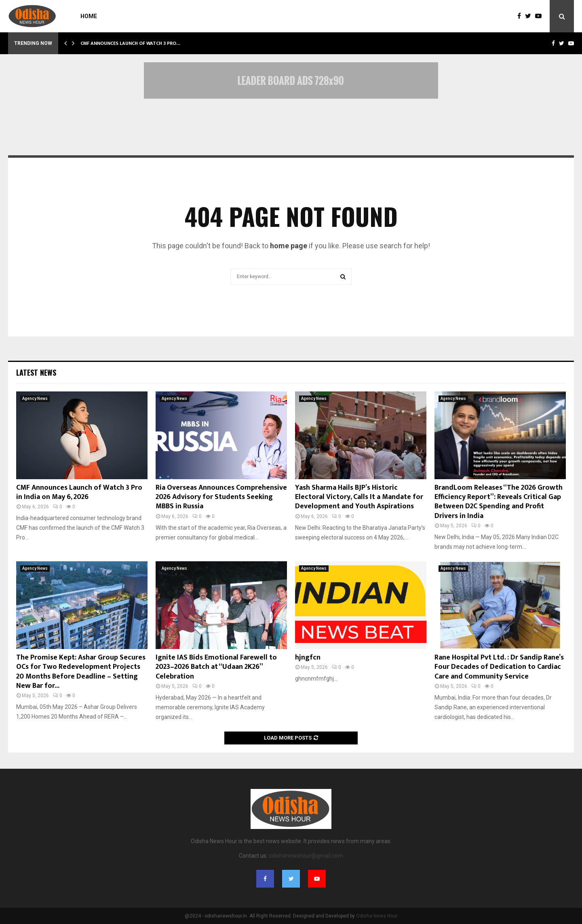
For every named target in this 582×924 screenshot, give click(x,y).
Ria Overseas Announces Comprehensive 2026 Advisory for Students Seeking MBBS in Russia (221, 497)
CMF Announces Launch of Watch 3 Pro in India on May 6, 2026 (79, 492)
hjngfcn (308, 658)
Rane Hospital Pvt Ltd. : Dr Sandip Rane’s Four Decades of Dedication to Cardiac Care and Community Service (499, 667)
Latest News (36, 372)
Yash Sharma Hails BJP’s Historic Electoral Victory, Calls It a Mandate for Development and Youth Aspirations (359, 497)
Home (89, 16)
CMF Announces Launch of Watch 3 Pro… (130, 43)
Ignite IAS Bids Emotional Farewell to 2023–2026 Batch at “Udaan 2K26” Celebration (216, 667)
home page (289, 246)
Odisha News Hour (377, 916)
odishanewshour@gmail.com (306, 856)
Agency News (35, 399)
